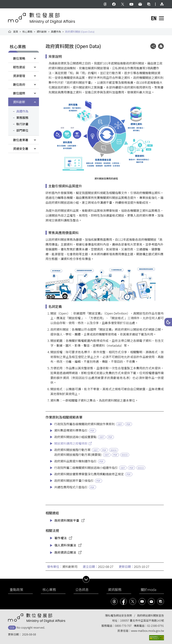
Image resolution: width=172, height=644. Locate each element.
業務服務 (22, 118)
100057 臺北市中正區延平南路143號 (142, 620)
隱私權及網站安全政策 (119, 615)
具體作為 (56, 32)
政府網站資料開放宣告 (150, 615)
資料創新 (42, 32)
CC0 (12, 628)
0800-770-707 (123, 626)
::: (10, 2)
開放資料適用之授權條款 (71, 443)
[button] (168, 322)
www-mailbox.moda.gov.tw (147, 631)
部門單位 (22, 130)
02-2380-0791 (156, 626)
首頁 (16, 32)
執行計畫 (22, 124)
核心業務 (27, 32)
